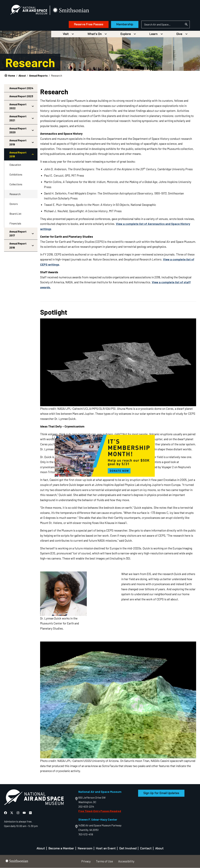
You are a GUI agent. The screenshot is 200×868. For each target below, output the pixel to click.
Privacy (86, 861)
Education (15, 165)
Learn (153, 34)
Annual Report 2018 (18, 154)
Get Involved (128, 848)
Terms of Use (104, 861)
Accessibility (126, 861)
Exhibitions (16, 175)
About (22, 75)
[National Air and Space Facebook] (6, 813)
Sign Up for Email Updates (161, 793)
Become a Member (61, 848)
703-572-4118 (86, 834)
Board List (15, 214)
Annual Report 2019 (18, 142)
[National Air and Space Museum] (29, 10)
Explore (126, 34)
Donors (14, 204)
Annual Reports (38, 75)
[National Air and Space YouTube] (24, 813)
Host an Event (106, 848)
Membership (124, 24)
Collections (16, 184)
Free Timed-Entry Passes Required (100, 811)
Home (12, 75)
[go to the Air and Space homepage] (34, 798)
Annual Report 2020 (18, 130)
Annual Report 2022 (18, 106)
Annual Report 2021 (18, 118)
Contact (146, 848)
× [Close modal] (54, 437)
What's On (95, 34)
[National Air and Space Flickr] (30, 813)
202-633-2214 (86, 807)
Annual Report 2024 (21, 88)
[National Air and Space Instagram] (18, 813)
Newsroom (85, 848)
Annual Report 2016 (18, 246)
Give (179, 34)
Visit (66, 34)
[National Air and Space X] (12, 813)
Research (15, 194)
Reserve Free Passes (88, 24)
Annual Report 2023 (21, 96)
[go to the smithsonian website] (71, 10)
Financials (15, 223)
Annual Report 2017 (18, 233)
